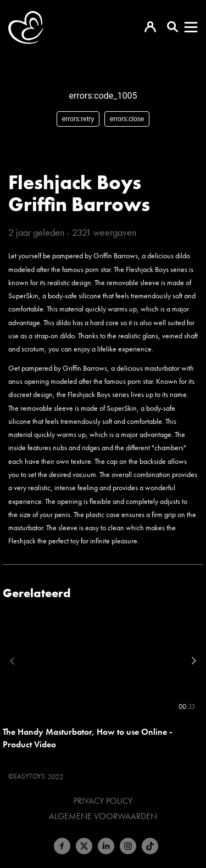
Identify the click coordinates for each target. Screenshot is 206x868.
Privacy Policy (103, 801)
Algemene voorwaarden (103, 816)
